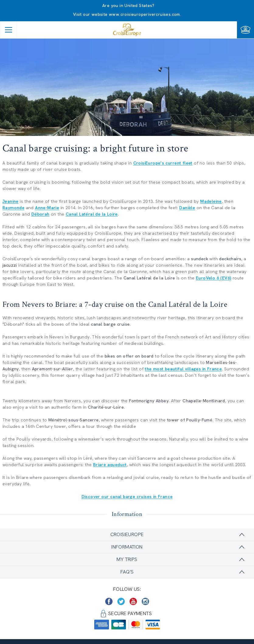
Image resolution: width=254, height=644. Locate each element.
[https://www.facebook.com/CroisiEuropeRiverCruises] (109, 601)
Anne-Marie (47, 208)
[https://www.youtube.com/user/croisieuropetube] (133, 601)
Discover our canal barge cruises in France (127, 497)
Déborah (40, 214)
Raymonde (13, 208)
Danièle (187, 208)
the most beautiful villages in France (183, 369)
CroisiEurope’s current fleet (163, 163)
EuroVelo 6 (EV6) (214, 278)
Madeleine (211, 201)
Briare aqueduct (110, 465)
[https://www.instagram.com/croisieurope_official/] (145, 601)
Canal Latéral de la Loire (92, 214)
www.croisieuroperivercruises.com (144, 14)
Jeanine (10, 201)
